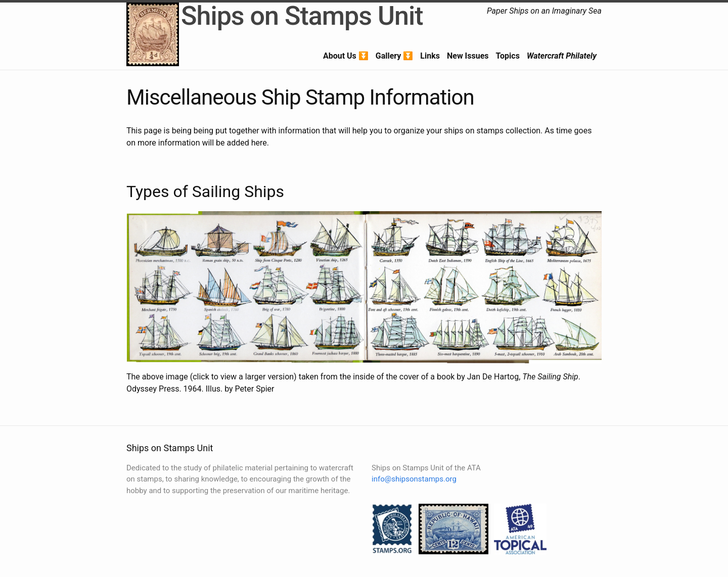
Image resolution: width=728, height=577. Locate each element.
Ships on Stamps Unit (302, 16)
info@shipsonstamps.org (414, 479)
